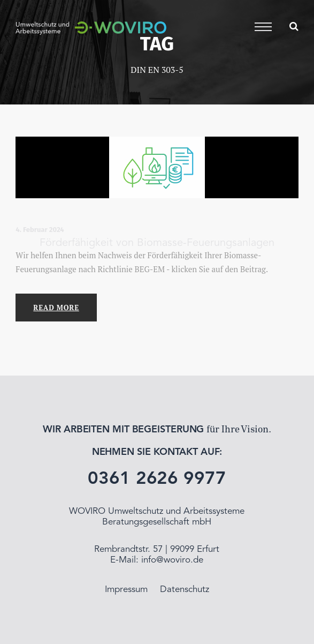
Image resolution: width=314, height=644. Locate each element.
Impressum (126, 590)
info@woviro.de (172, 560)
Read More (56, 308)
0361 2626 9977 (157, 479)
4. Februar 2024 (40, 230)
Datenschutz (185, 590)
